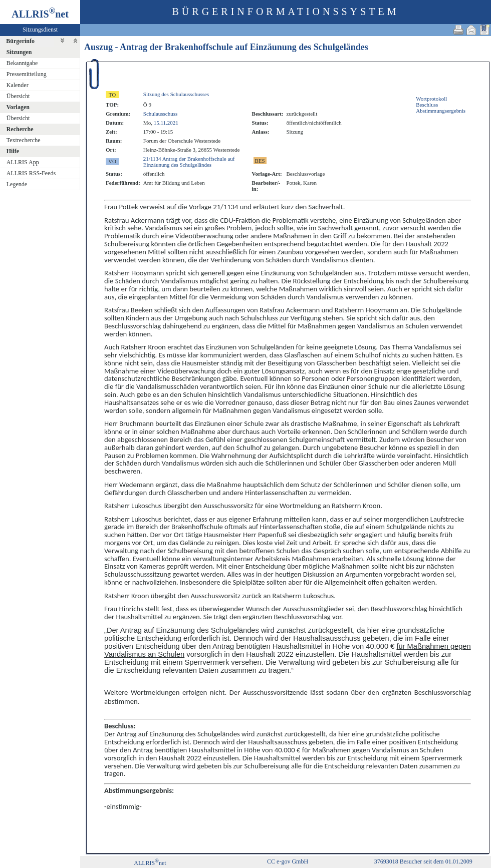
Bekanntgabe (22, 63)
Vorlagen (18, 107)
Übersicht (18, 96)
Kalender (18, 85)
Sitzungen (19, 52)
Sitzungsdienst (40, 30)
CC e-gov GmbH (288, 861)
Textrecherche (24, 140)
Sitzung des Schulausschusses (176, 94)
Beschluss (427, 105)
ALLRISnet (150, 863)
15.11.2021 (166, 123)
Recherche (20, 129)
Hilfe (13, 151)
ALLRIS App (23, 162)
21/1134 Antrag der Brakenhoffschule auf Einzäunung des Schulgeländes (189, 162)
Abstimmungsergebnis (441, 111)
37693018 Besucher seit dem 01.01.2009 (423, 861)
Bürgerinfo (20, 41)
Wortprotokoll (431, 99)
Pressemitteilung (27, 74)
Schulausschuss (160, 114)
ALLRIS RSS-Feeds (31, 173)
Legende (17, 184)
